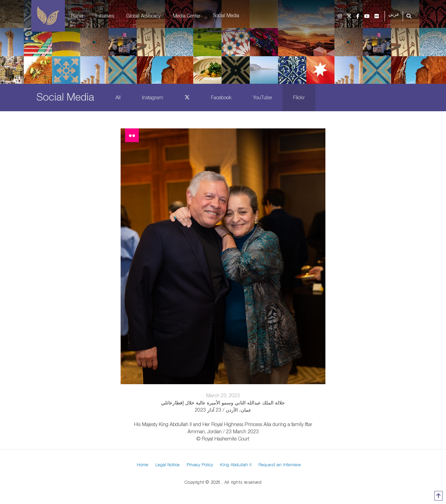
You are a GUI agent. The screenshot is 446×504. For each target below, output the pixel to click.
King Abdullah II (236, 465)
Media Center (187, 16)
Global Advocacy (143, 16)
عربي (394, 14)
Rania (77, 16)
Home (143, 465)
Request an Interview (280, 465)
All (118, 97)
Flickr (299, 97)
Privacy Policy (200, 465)
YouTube (262, 97)
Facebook (221, 97)
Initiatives (105, 16)
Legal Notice (168, 465)
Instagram (153, 97)
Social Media (226, 15)
